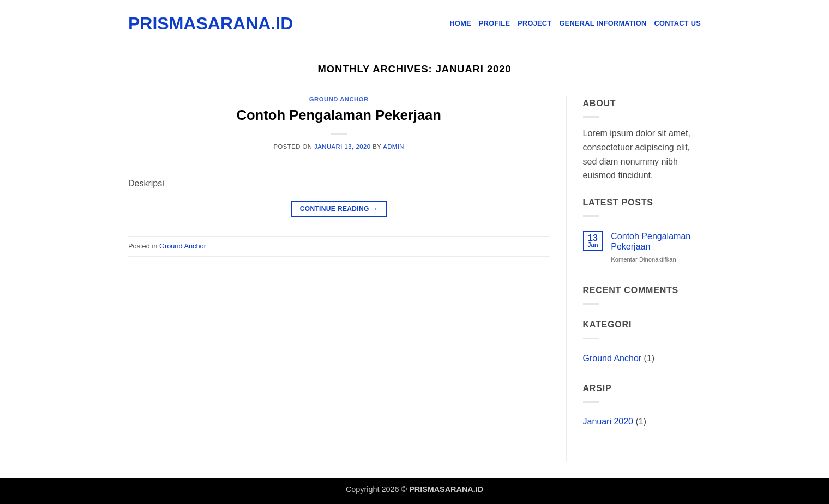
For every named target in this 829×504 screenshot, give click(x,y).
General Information (603, 23)
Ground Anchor (339, 99)
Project (534, 23)
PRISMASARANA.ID (183, 23)
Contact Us (678, 23)
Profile (494, 23)
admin (394, 147)
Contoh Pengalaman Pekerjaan (339, 115)
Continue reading (339, 209)
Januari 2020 (608, 421)
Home (461, 23)
